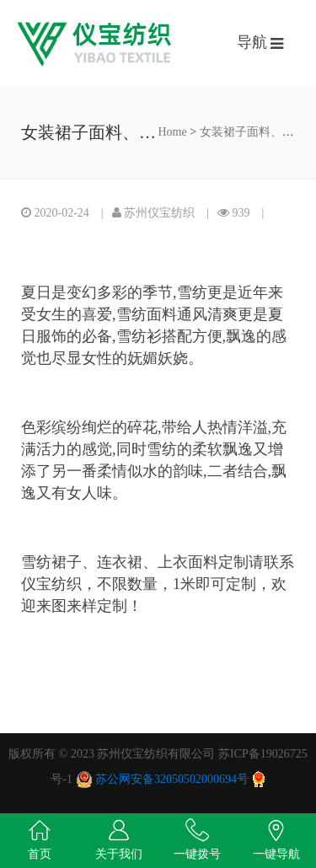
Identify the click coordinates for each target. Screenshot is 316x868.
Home (173, 132)
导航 (254, 42)
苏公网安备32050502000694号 (172, 779)
